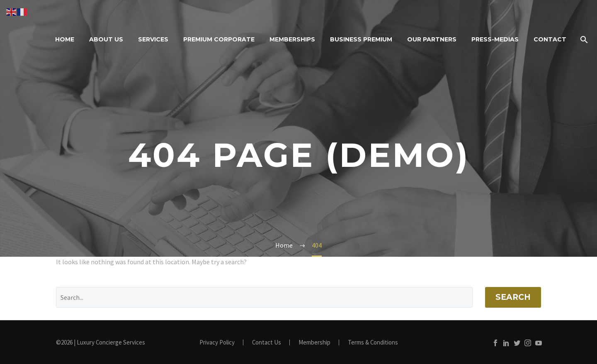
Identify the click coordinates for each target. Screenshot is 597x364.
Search (513, 297)
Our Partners (432, 39)
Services (153, 39)
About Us (106, 39)
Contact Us (267, 343)
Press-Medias (495, 39)
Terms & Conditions (373, 343)
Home (65, 39)
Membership (314, 343)
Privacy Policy (217, 343)
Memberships (292, 39)
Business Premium (361, 39)
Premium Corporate (219, 39)
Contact (550, 39)
